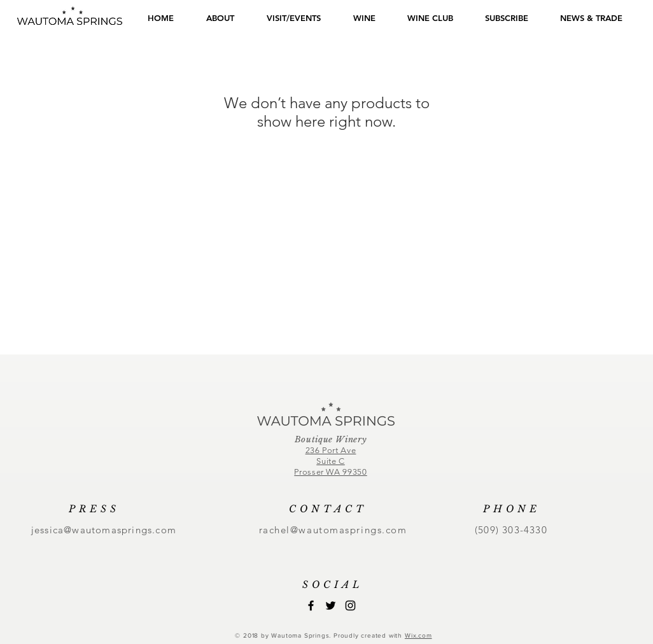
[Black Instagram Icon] (350, 605)
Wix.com (418, 635)
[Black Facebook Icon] (311, 605)
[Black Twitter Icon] (331, 605)
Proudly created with (369, 635)
